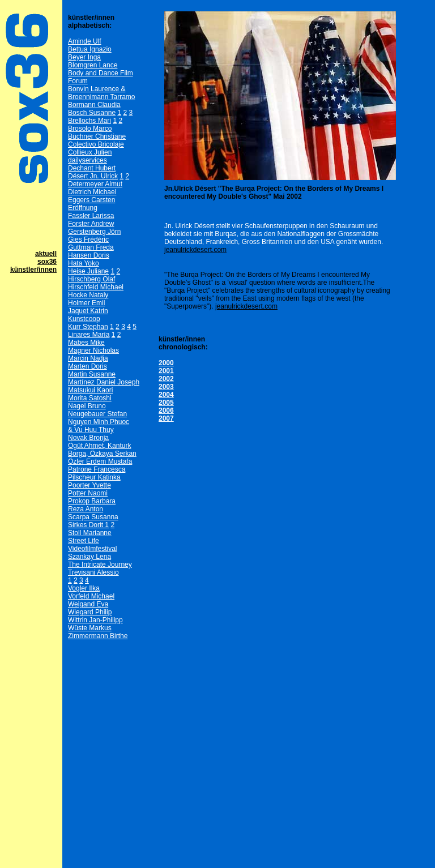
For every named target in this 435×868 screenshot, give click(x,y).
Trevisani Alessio (93, 572)
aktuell (46, 254)
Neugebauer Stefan (97, 414)
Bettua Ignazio (90, 49)
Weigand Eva (88, 604)
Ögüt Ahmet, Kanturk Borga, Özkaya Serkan (102, 450)
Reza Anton (86, 509)
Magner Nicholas (93, 350)
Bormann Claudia (94, 105)
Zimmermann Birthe (98, 636)
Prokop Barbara (92, 501)
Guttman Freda (91, 247)
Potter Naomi (88, 493)
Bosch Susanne (92, 113)
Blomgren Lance (93, 65)
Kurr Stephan (88, 327)
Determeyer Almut (95, 184)
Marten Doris (88, 366)
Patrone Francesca (97, 469)
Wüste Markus (90, 628)
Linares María (89, 335)
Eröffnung (83, 208)
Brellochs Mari (89, 121)
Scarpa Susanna (93, 517)
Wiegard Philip (90, 612)
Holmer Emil (86, 303)
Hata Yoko (84, 263)
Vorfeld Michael (91, 596)
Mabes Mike (86, 343)
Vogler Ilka (84, 588)
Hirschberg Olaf (91, 279)
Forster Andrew (91, 224)
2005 (166, 403)
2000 (166, 363)
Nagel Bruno (87, 406)
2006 (166, 411)
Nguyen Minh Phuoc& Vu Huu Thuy (99, 426)
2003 (166, 387)
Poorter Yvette (89, 485)
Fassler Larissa (91, 216)
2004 (166, 395)
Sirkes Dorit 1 (88, 525)
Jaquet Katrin (88, 311)
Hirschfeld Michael (96, 287)
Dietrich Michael (92, 192)
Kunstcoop (84, 319)
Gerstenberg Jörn (94, 232)
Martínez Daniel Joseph (104, 382)
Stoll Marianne (90, 533)
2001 (166, 371)
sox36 (47, 262)
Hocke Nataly (88, 295)
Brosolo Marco (90, 129)
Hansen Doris (89, 255)
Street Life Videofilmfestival (92, 545)
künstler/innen (33, 270)
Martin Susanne (92, 374)
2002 (166, 379)
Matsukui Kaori (90, 390)
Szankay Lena (89, 557)
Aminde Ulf (85, 41)
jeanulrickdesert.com (195, 250)
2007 (166, 418)
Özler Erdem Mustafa (100, 461)
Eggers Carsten (91, 200)
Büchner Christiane (97, 136)
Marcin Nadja (88, 358)
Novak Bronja (88, 438)
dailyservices (88, 160)
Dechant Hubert (92, 168)
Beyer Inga (84, 57)
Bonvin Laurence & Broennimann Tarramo (102, 93)
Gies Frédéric (88, 240)
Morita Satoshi (90, 398)
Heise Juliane (88, 271)
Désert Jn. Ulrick (93, 176)
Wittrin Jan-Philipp (95, 620)
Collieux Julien (90, 152)
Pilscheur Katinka (94, 477)
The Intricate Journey (100, 565)
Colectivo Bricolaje (96, 144)
